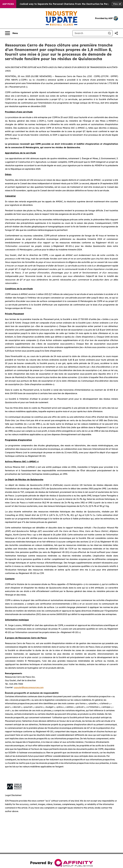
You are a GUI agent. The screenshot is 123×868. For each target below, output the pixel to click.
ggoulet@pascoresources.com (29, 687)
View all (117, 4)
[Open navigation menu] (11, 33)
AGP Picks (8, 4)
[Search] (89, 33)
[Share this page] (116, 33)
